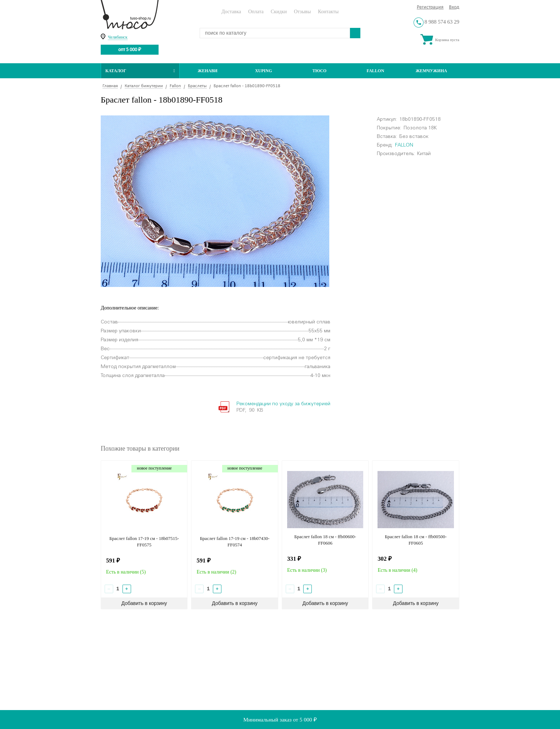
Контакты (328, 12)
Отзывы (302, 12)
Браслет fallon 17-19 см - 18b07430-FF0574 (235, 542)
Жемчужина (431, 71)
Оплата (256, 12)
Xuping (263, 71)
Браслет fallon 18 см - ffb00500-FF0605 (416, 540)
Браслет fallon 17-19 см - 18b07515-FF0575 (144, 542)
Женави (208, 71)
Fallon (376, 71)
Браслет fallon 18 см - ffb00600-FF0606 (325, 540)
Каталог (140, 71)
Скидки (279, 12)
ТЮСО (320, 71)
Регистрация (430, 7)
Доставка (231, 12)
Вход (454, 7)
